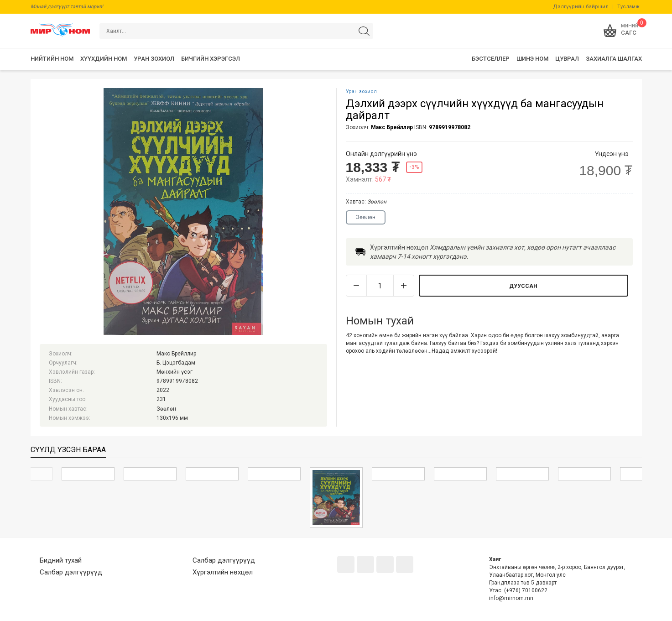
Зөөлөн (366, 217)
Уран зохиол (361, 91)
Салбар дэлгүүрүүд (71, 572)
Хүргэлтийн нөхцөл (223, 572)
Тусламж (628, 7)
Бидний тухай (61, 560)
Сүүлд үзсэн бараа (68, 450)
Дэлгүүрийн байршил (581, 7)
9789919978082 (450, 127)
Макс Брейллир (392, 127)
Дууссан (523, 286)
